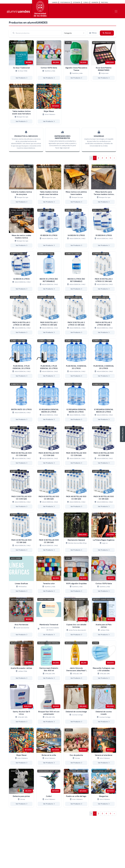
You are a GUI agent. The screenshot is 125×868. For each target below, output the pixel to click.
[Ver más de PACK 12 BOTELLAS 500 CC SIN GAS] (49, 533)
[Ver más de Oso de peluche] (76, 747)
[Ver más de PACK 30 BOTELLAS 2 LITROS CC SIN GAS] (104, 272)
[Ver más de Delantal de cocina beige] (76, 705)
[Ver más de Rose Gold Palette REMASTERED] (104, 61)
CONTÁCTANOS (123, 434)
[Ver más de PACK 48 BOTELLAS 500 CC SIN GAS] (76, 489)
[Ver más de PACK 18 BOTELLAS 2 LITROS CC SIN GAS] (49, 315)
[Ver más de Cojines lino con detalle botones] (76, 618)
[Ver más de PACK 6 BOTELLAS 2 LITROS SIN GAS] (104, 315)
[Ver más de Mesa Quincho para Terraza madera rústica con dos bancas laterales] (104, 185)
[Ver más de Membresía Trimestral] (49, 618)
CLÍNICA (86, 2)
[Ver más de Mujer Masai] (49, 104)
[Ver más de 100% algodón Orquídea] (76, 575)
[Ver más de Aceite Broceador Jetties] (21, 661)
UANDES (55, 2)
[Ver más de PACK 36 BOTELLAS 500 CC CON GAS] (76, 446)
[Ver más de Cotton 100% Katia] (49, 61)
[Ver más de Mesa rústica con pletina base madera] (76, 185)
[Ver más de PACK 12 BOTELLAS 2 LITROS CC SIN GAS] (76, 315)
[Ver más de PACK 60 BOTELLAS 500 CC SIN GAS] (49, 489)
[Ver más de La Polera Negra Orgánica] (104, 533)
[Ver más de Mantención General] (76, 533)
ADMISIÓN (95, 2)
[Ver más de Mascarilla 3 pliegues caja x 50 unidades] (104, 661)
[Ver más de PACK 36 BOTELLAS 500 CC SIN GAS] (104, 489)
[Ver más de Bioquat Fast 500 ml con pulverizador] (49, 705)
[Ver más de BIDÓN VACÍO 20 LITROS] (21, 402)
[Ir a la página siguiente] (114, 158)
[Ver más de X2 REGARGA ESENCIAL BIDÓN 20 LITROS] (76, 402)
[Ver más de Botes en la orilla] (49, 747)
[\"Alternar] (116, 11)
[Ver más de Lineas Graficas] (21, 575)
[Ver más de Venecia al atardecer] (104, 747)
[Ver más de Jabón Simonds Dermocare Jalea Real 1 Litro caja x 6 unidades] (76, 661)
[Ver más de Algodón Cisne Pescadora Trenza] (76, 61)
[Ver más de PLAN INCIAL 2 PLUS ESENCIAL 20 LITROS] (49, 359)
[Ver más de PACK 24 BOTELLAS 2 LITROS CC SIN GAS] (21, 315)
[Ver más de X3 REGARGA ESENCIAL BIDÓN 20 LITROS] (49, 402)
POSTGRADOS (65, 2)
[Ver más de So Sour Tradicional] (21, 61)
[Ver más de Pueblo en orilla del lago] (76, 788)
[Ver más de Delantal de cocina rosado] (104, 705)
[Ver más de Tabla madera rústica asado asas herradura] (21, 104)
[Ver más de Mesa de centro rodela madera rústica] (21, 228)
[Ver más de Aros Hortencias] (21, 618)
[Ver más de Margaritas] (104, 788)
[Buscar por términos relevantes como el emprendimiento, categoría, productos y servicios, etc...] (36, 33)
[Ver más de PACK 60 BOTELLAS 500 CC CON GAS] (21, 446)
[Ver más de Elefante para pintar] (21, 788)
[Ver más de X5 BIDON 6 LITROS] (104, 228)
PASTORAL (105, 2)
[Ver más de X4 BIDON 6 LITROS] (21, 272)
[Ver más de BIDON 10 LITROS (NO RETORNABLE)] (49, 272)
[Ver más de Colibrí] (49, 788)
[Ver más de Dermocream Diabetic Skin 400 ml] (49, 661)
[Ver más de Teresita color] (49, 575)
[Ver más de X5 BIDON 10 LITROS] (49, 228)
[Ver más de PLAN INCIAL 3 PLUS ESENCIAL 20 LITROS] (21, 359)
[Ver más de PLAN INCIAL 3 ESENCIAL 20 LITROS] (76, 359)
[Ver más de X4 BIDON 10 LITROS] (76, 228)
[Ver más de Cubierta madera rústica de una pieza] (21, 185)
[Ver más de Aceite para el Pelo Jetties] (104, 618)
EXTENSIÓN (77, 2)
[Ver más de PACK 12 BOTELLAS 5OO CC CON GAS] (21, 489)
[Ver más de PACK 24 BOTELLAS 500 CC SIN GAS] (21, 533)
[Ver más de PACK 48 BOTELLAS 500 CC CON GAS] (49, 446)
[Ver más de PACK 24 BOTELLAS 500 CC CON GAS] (104, 446)
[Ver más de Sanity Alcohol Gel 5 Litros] (21, 705)
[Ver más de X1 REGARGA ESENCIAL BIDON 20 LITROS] (104, 402)
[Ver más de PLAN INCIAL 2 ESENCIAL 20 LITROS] (104, 359)
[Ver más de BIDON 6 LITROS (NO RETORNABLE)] (76, 272)
